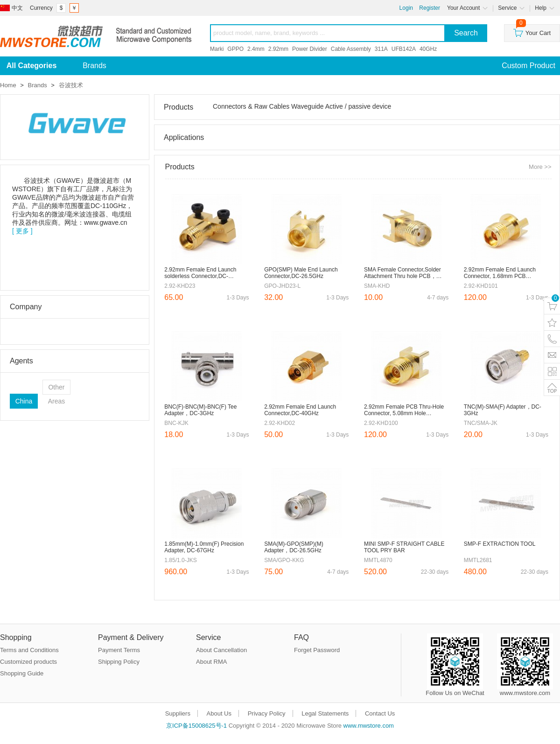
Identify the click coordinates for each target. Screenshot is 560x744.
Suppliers (178, 713)
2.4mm (256, 49)
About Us (219, 713)
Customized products (28, 662)
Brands (94, 66)
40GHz (428, 49)
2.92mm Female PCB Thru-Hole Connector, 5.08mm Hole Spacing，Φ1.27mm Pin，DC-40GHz (404, 410)
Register (430, 8)
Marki (217, 49)
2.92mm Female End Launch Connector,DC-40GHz (300, 410)
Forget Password (317, 650)
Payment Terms (119, 650)
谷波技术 (71, 85)
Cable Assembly (351, 49)
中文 (17, 8)
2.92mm (278, 49)
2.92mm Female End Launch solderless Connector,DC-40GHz (200, 273)
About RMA (211, 662)
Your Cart (532, 31)
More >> (540, 167)
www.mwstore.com (369, 726)
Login (406, 8)
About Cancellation (221, 650)
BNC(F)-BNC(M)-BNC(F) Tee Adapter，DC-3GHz (200, 410)
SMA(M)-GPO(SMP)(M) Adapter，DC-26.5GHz (294, 547)
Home (8, 85)
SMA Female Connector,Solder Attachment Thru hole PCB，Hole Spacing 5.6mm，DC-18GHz (402, 273)
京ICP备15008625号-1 (196, 726)
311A (381, 49)
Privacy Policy (267, 713)
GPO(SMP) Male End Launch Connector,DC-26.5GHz (301, 273)
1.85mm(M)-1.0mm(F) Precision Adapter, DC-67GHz (204, 547)
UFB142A (404, 49)
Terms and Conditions (29, 650)
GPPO (235, 49)
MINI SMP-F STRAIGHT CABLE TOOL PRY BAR (404, 547)
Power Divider (310, 49)
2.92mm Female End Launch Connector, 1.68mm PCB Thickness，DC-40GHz (500, 273)
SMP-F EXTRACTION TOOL (500, 544)
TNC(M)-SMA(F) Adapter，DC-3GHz (503, 410)
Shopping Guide (22, 673)
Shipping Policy (119, 662)
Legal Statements (325, 713)
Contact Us (380, 713)
